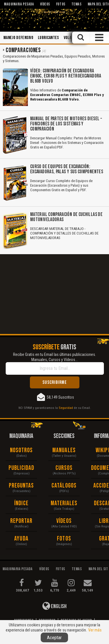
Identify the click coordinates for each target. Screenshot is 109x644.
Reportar (21, 521)
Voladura (72, 38)
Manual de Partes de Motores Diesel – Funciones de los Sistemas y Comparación (66, 124)
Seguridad (66, 408)
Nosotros (21, 450)
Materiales (64, 503)
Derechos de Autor (76, 621)
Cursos (64, 468)
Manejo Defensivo (18, 38)
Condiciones (24, 621)
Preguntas (21, 486)
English (54, 606)
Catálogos (64, 486)
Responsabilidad (55, 626)
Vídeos (64, 521)
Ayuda (21, 539)
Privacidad (47, 621)
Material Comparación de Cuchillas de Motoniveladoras (66, 217)
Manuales (64, 450)
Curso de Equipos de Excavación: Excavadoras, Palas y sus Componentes (67, 169)
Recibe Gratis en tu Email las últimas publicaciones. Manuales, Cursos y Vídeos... (54, 357)
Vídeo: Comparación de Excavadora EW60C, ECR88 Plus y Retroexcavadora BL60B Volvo (66, 76)
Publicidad (21, 468)
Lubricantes (49, 38)
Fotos (64, 539)
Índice (21, 503)
